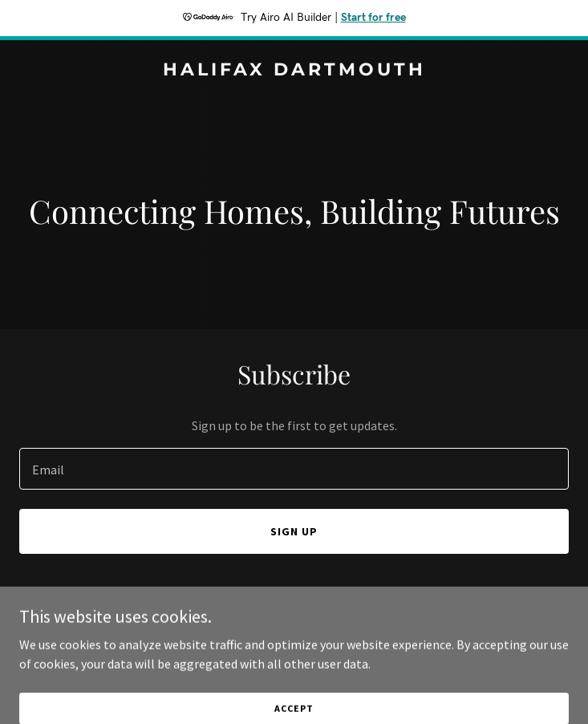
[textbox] (294, 469)
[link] (294, 71)
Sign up (294, 531)
